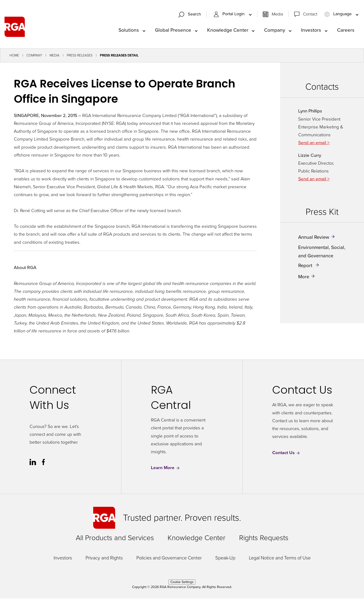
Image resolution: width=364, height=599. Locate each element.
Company (275, 30)
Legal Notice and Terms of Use (280, 558)
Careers (346, 30)
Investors (311, 30)
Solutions (129, 30)
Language (338, 14)
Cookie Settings (182, 582)
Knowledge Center (228, 30)
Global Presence (173, 30)
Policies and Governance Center (169, 558)
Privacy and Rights (104, 558)
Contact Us (286, 453)
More (304, 277)
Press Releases (80, 56)
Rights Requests (264, 538)
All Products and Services (115, 538)
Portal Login (230, 14)
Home (14, 56)
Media (277, 14)
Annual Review (314, 238)
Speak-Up (225, 558)
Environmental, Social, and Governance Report (322, 257)
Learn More (166, 468)
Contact (310, 14)
